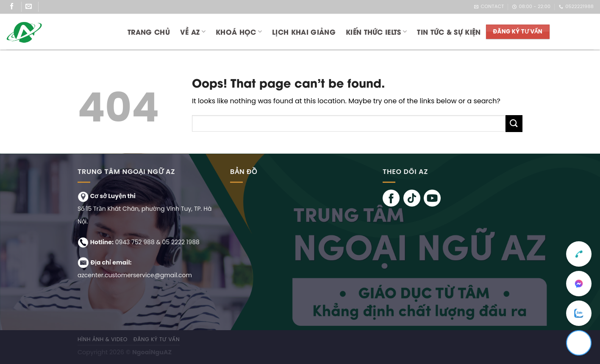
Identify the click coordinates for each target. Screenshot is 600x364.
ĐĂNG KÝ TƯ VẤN (157, 339)
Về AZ (193, 32)
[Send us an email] (32, 7)
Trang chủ (149, 32)
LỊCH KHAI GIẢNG (304, 32)
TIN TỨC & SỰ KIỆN (449, 32)
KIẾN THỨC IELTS (376, 32)
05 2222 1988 (181, 242)
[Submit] (514, 123)
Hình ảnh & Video (103, 339)
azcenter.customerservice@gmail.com (135, 275)
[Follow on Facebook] (15, 7)
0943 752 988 (135, 242)
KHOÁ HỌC (239, 32)
